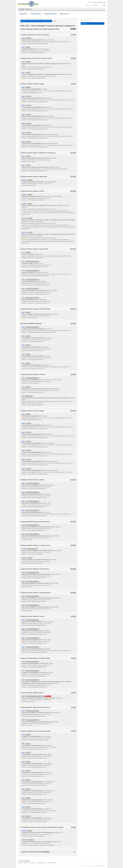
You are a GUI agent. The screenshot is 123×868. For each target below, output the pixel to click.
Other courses (65, 14)
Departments (24, 14)
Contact (94, 2)
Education (26, 863)
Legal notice (99, 2)
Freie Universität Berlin (24, 861)
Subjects (96, 5)
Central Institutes (36, 14)
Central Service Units (51, 14)
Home (90, 2)
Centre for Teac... (35, 21)
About (20, 863)
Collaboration (51, 863)
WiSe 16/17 (25, 21)
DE (87, 5)
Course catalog (25, 9)
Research (34, 863)
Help (104, 2)
